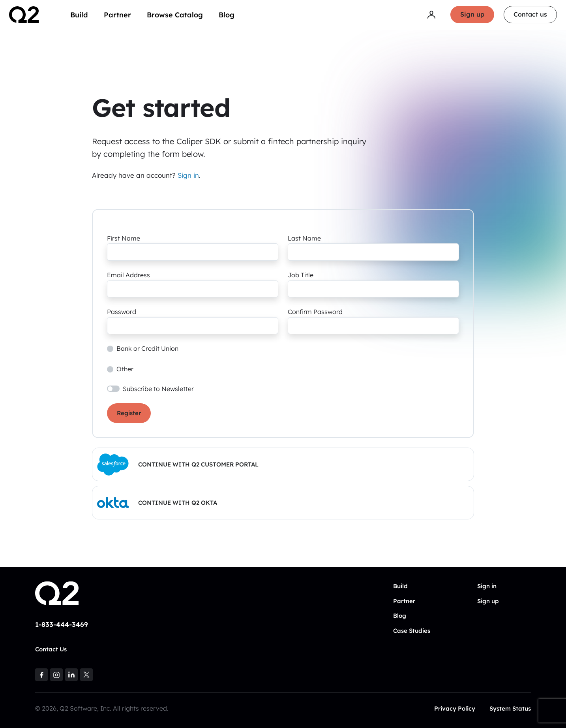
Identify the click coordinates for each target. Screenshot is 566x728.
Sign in (188, 175)
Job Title (301, 275)
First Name (124, 238)
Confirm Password (315, 312)
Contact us (530, 15)
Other (125, 369)
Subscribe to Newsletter (158, 389)
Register (129, 413)
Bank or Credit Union (147, 348)
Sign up (472, 15)
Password (122, 312)
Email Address (128, 275)
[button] (283, 464)
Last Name (304, 238)
